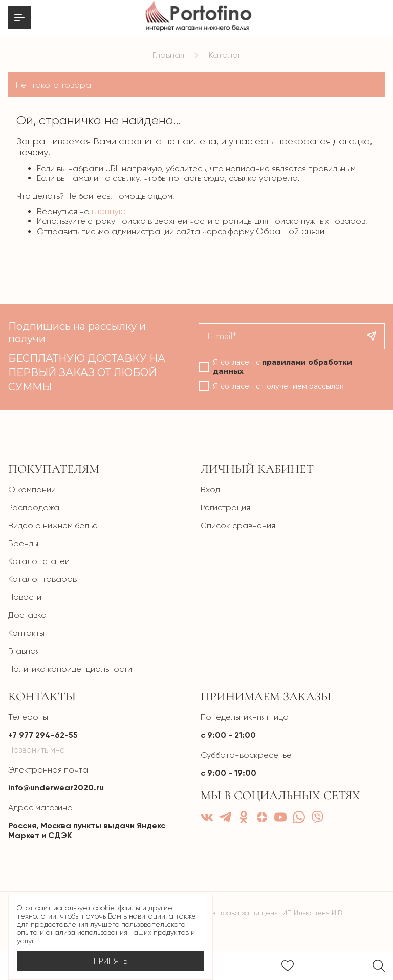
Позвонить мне (37, 750)
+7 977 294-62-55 (43, 735)
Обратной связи (290, 231)
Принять (111, 961)
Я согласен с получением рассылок (278, 386)
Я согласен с (282, 367)
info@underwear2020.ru (56, 788)
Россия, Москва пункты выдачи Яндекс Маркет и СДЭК (87, 830)
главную (109, 211)
